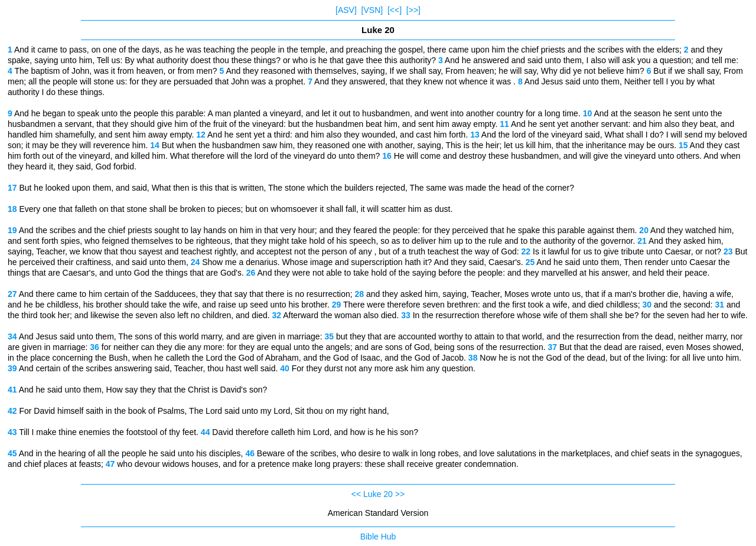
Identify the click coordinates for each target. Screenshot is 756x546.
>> (400, 494)
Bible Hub (378, 537)
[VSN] (372, 10)
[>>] (413, 10)
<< (356, 494)
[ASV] (346, 10)
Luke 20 (378, 494)
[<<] (395, 10)
